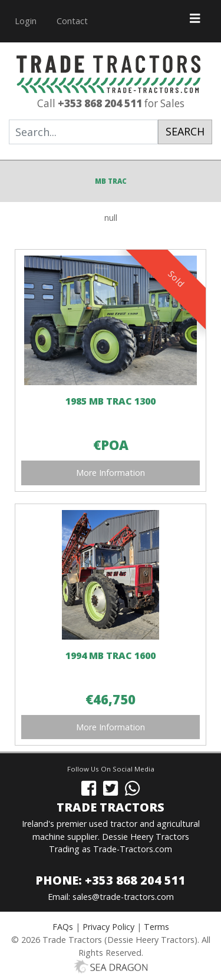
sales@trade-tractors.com (123, 897)
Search (185, 131)
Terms (156, 927)
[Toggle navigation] (195, 21)
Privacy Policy (108, 927)
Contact (72, 21)
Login (26, 21)
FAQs (63, 927)
